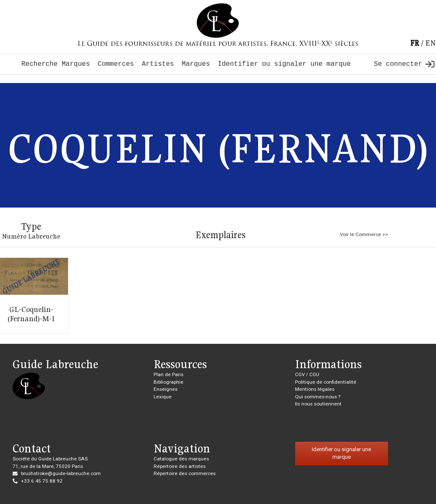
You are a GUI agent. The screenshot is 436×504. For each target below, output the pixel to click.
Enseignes (166, 389)
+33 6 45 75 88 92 (42, 481)
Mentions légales (315, 389)
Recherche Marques (56, 64)
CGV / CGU (307, 374)
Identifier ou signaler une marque (284, 64)
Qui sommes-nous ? (318, 397)
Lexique (163, 397)
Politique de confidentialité (326, 382)
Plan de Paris (168, 374)
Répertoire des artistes (180, 466)
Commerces (116, 64)
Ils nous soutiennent (318, 404)
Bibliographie (168, 382)
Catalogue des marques (181, 459)
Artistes (158, 64)
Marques (196, 64)
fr (415, 43)
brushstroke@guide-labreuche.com (61, 473)
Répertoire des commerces (185, 473)
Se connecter (404, 64)
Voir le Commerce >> (364, 234)
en (431, 43)
